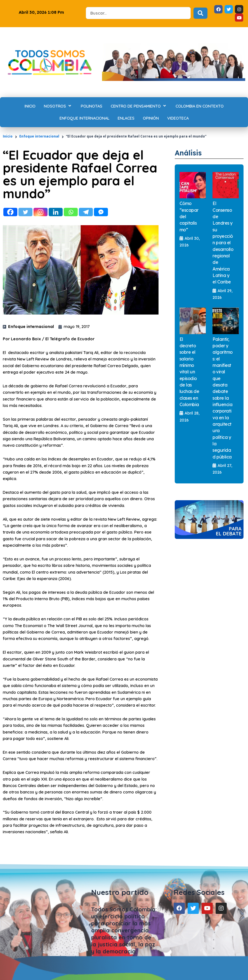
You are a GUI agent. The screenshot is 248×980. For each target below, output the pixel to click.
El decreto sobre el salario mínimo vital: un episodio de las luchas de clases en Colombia (189, 372)
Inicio (8, 136)
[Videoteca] (178, 118)
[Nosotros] (58, 106)
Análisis (188, 153)
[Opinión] (151, 118)
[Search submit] (200, 13)
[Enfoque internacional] (84, 118)
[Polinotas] (92, 106)
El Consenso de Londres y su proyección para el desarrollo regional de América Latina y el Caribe (223, 243)
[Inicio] (30, 106)
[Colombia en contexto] (200, 106)
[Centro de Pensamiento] (139, 106)
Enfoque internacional (39, 136)
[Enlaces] (126, 118)
